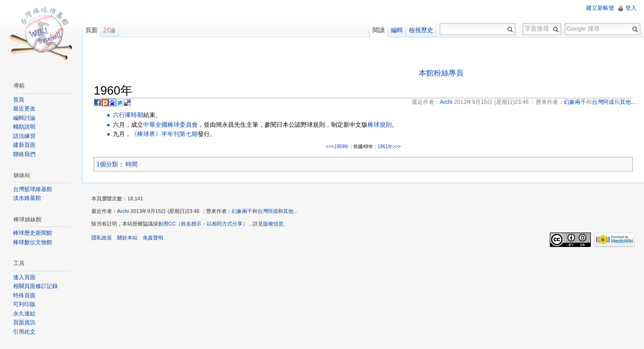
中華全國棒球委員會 (170, 125)
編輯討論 (24, 118)
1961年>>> (389, 147)
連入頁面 (24, 277)
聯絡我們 (24, 154)
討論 (110, 30)
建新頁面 (24, 145)
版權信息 (273, 224)
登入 (631, 8)
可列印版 (24, 304)
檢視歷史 (421, 30)
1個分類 (107, 164)
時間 (132, 164)
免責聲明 (153, 238)
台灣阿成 (268, 211)
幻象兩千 (242, 211)
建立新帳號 (600, 8)
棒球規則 (380, 125)
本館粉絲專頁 (441, 73)
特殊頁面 (24, 295)
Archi (123, 211)
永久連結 (24, 314)
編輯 (397, 30)
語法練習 (24, 136)
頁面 (91, 30)
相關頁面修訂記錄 (35, 286)
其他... (290, 211)
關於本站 (127, 238)
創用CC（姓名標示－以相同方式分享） (203, 224)
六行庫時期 (128, 115)
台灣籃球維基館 (33, 189)
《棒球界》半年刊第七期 (164, 134)
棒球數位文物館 (33, 242)
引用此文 (24, 332)
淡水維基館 (27, 198)
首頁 (19, 100)
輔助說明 (24, 127)
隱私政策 (102, 238)
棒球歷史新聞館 (33, 233)
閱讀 (379, 30)
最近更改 (24, 109)
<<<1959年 (338, 147)
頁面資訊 (24, 322)
